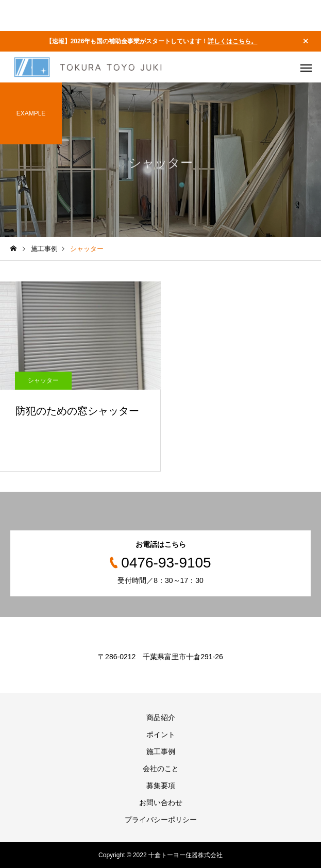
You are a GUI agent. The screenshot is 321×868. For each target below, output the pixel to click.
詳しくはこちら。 (232, 41)
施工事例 (161, 752)
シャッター (43, 380)
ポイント (161, 735)
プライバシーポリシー (161, 820)
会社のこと (161, 769)
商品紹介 (161, 717)
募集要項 (161, 786)
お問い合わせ (161, 803)
